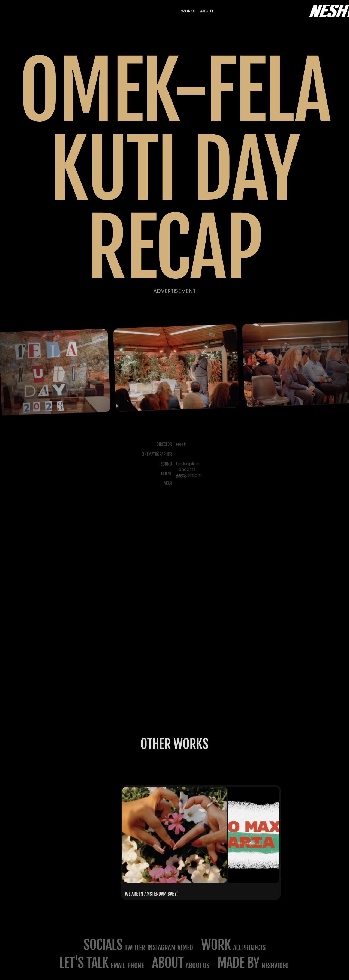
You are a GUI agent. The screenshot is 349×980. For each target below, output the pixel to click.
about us (197, 966)
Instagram (161, 948)
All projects (249, 948)
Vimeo (185, 948)
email (118, 966)
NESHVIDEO (276, 966)
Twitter (135, 948)
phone (136, 966)
